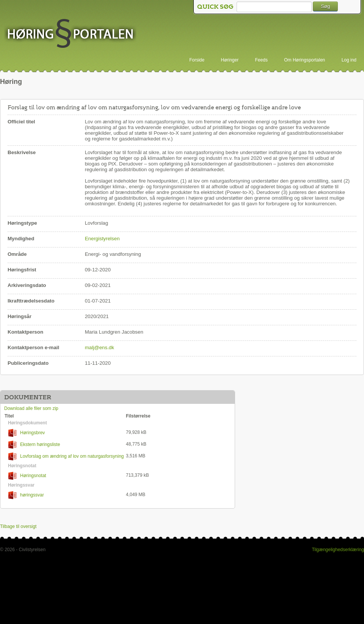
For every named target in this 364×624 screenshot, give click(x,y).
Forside (197, 60)
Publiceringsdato (28, 363)
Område (17, 254)
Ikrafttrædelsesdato (31, 301)
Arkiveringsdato (27, 285)
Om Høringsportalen (304, 60)
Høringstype (22, 223)
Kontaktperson (25, 332)
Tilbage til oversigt (18, 526)
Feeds (261, 60)
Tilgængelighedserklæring (338, 550)
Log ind (349, 60)
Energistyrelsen (102, 239)
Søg (325, 6)
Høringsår (20, 316)
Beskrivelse (22, 152)
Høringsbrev (27, 433)
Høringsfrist (22, 270)
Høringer (230, 60)
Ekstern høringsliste (34, 445)
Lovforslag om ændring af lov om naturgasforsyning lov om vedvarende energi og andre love (64, 456)
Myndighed (21, 239)
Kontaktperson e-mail (33, 347)
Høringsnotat (27, 476)
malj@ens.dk (100, 347)
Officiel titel (21, 122)
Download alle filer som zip (31, 408)
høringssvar (26, 495)
